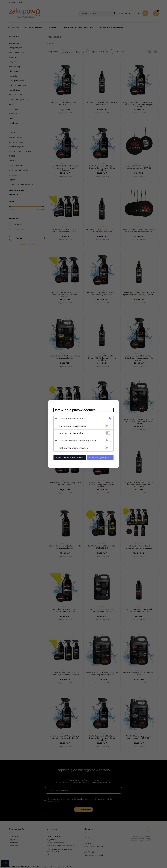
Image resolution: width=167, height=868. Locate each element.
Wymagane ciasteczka (71, 419)
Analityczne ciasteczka (71, 433)
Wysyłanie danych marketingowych (78, 441)
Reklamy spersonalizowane (74, 448)
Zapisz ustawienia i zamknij (70, 457)
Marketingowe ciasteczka (73, 426)
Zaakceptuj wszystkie (100, 457)
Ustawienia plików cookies (74, 410)
